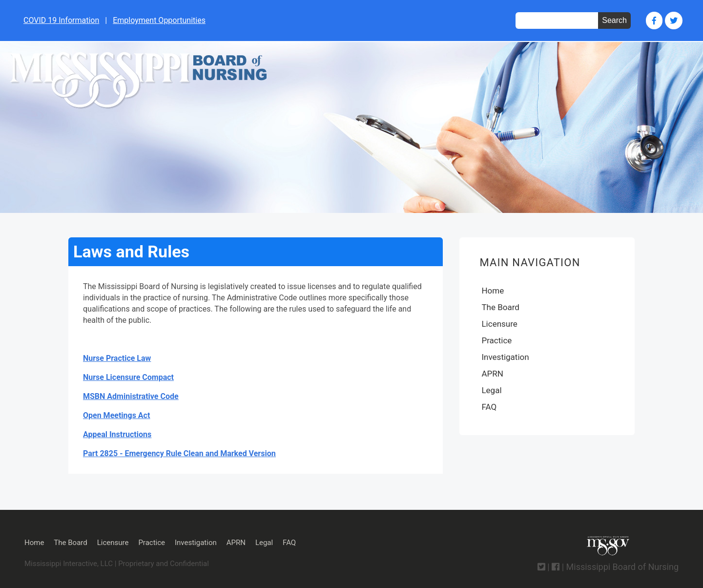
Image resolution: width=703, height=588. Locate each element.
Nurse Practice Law (117, 358)
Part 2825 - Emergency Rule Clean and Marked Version (179, 453)
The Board (500, 307)
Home (493, 291)
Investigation (505, 357)
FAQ (489, 407)
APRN (492, 374)
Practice (496, 340)
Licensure (499, 324)
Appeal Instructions (117, 434)
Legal (491, 390)
